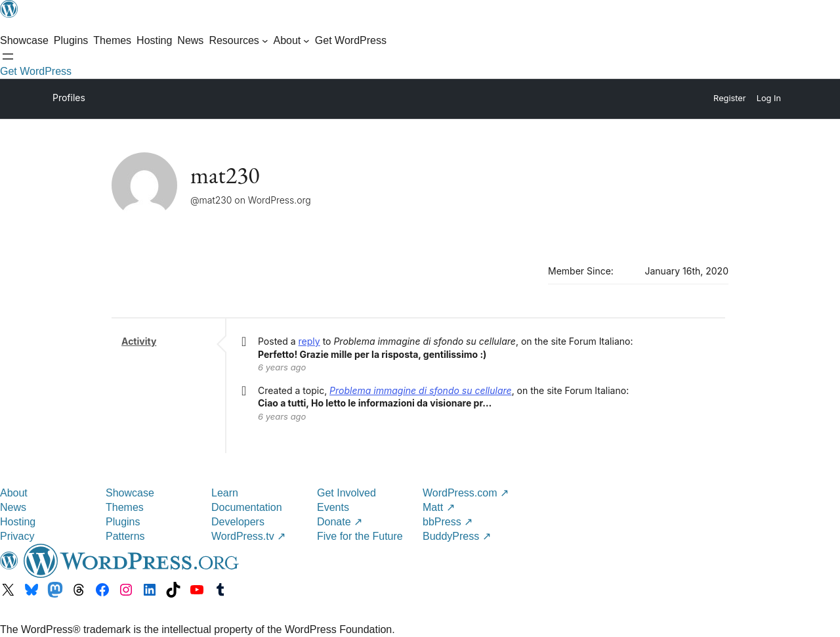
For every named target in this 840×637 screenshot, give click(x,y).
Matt (439, 507)
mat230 (225, 175)
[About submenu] (291, 41)
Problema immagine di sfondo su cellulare (421, 390)
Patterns (125, 536)
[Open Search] (8, 56)
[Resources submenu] (238, 41)
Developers (238, 522)
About (14, 493)
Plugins (123, 522)
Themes (125, 507)
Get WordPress (36, 71)
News (13, 507)
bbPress (448, 522)
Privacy (17, 536)
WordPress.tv (248, 536)
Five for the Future (360, 536)
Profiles (69, 98)
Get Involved (346, 493)
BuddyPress (457, 536)
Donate (340, 522)
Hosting (18, 522)
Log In (769, 98)
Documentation (247, 507)
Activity (139, 341)
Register (730, 98)
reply (309, 341)
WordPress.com (466, 493)
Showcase (130, 493)
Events (333, 507)
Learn (225, 493)
